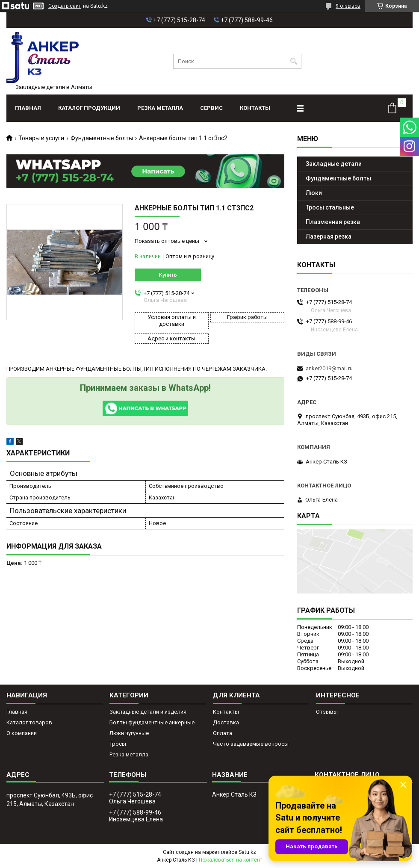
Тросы (118, 744)
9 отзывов (348, 6)
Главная (28, 108)
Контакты (255, 108)
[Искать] (294, 61)
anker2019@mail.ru (329, 368)
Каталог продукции (89, 108)
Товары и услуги (41, 138)
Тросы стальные (330, 207)
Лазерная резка (329, 236)
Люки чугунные (129, 733)
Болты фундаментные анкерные (152, 722)
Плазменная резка (333, 222)
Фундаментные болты (102, 138)
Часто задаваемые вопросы (251, 744)
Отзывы (327, 712)
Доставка (226, 722)
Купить (168, 275)
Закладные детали (334, 164)
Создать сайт (65, 6)
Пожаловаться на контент (230, 860)
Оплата (223, 733)
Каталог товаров (29, 722)
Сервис (211, 108)
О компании (22, 733)
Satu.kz (247, 852)
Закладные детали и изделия (148, 712)
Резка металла (160, 108)
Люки (314, 193)
